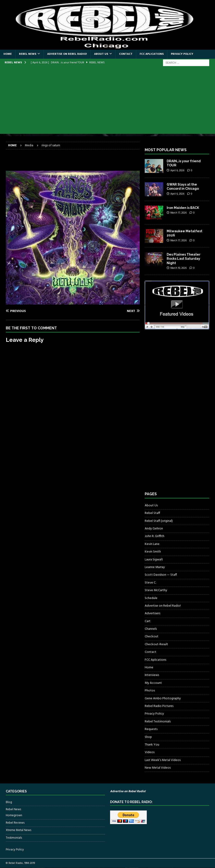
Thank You (152, 745)
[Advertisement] (107, 101)
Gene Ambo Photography (163, 698)
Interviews (152, 675)
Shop (148, 737)
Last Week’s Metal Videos (163, 760)
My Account (153, 683)
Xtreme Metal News (18, 830)
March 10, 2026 (178, 268)
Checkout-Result (156, 644)
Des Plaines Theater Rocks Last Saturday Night (184, 259)
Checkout (152, 637)
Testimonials (14, 838)
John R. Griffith (155, 536)
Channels (151, 629)
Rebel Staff (152, 513)
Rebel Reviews (15, 823)
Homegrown (14, 816)
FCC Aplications (152, 54)
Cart (148, 621)
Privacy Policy (182, 54)
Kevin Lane (152, 544)
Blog (9, 802)
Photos (150, 691)
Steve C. (150, 583)
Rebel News (28, 54)
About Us (101, 54)
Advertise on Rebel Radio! (67, 54)
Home (8, 54)
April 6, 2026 (177, 171)
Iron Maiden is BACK (183, 208)
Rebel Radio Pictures (159, 706)
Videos (150, 752)
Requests (151, 729)
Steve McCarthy (156, 590)
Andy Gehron (154, 529)
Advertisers (152, 613)
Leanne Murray (155, 567)
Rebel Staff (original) (159, 521)
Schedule (151, 598)
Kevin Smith (153, 552)
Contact (126, 54)
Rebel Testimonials (158, 722)
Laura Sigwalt (154, 560)
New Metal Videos (158, 768)
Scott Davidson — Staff (161, 575)
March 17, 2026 (178, 213)
